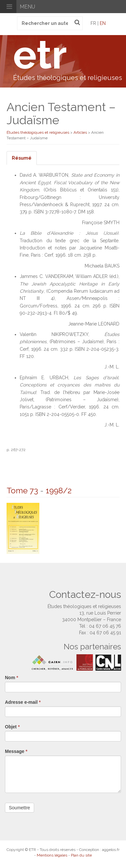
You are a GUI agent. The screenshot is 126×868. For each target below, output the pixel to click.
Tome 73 (22, 491)
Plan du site (81, 855)
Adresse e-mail (23, 702)
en (103, 23)
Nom (11, 678)
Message (16, 751)
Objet (12, 727)
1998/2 (59, 491)
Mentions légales (52, 855)
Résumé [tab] (22, 158)
